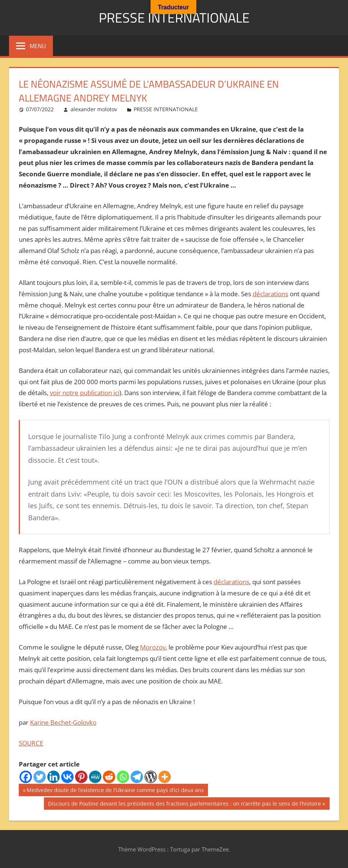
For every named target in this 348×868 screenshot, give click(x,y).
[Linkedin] (53, 777)
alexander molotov (94, 109)
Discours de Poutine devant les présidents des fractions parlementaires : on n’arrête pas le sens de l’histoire (184, 804)
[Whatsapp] (123, 777)
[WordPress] (151, 777)
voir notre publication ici (85, 393)
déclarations (270, 294)
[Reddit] (109, 777)
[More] (165, 777)
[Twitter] (40, 777)
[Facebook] (26, 777)
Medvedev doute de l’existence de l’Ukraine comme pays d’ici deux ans (115, 791)
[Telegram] (137, 777)
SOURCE (31, 743)
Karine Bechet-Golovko (63, 722)
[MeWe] (95, 777)
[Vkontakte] (67, 777)
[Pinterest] (81, 777)
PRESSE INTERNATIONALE (174, 17)
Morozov (153, 647)
